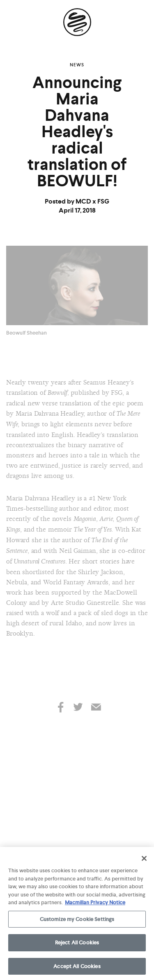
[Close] (144, 860)
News (77, 65)
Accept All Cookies (77, 968)
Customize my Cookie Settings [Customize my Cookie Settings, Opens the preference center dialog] (77, 920)
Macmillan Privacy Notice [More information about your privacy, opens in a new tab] (95, 904)
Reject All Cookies (77, 944)
